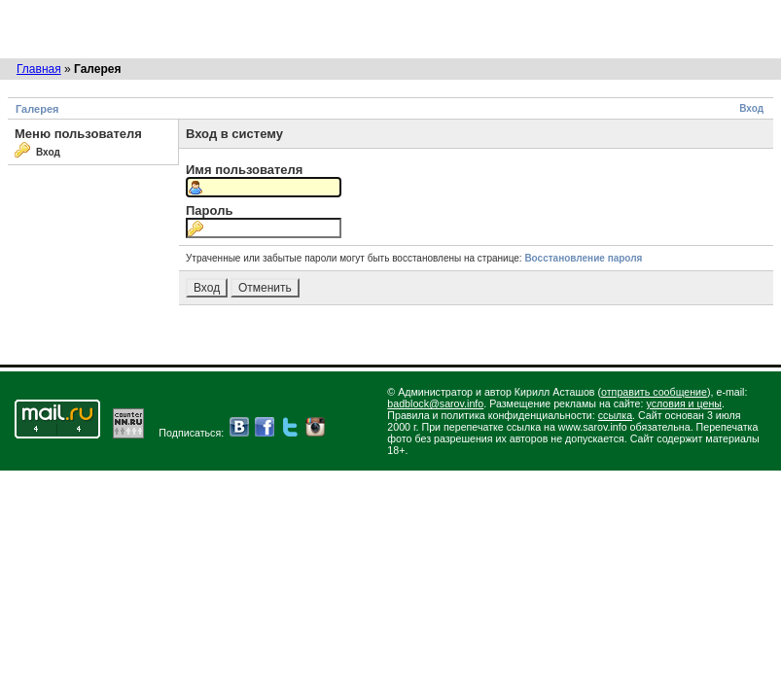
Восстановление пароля (583, 258)
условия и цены (684, 403)
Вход (751, 108)
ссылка (615, 415)
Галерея (37, 109)
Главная (39, 69)
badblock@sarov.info (435, 403)
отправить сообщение (654, 392)
